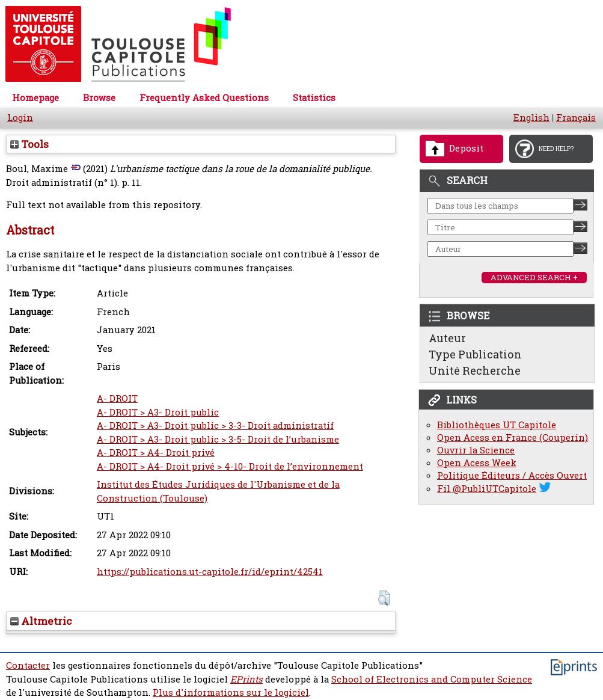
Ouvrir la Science (476, 450)
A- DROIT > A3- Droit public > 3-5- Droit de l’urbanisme (218, 439)
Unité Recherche (475, 370)
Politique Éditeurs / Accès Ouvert (512, 475)
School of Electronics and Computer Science (432, 679)
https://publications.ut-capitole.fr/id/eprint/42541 (210, 572)
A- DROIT (117, 398)
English (531, 118)
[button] (384, 598)
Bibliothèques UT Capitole (497, 425)
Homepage (35, 98)
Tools (29, 144)
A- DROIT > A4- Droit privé (156, 453)
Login (20, 118)
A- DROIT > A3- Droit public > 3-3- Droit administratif (215, 425)
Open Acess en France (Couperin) (513, 437)
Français (576, 118)
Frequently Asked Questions (204, 98)
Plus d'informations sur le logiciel (231, 692)
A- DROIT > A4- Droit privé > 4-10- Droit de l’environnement (230, 466)
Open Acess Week (477, 463)
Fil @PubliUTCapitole (487, 489)
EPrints (246, 679)
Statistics (314, 98)
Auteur (447, 338)
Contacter (28, 665)
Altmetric (41, 621)
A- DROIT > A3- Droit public (158, 412)
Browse (99, 98)
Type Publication (475, 354)
